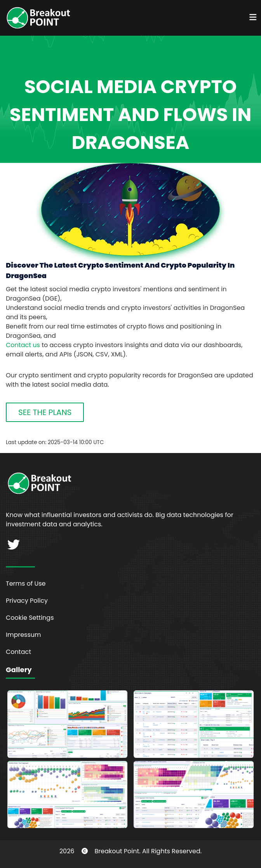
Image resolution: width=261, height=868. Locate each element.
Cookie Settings (30, 618)
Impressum (23, 635)
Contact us (23, 345)
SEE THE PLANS (45, 412)
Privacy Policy (27, 601)
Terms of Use (26, 584)
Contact (18, 652)
